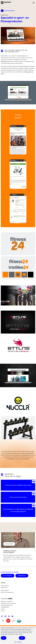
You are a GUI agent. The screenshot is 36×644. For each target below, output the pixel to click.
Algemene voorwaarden (7, 601)
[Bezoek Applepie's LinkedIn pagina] (9, 616)
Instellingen (18, 642)
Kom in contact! (9, 544)
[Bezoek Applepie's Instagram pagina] (5, 616)
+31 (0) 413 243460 (8, 576)
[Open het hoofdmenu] (34, 3)
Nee (22, 638)
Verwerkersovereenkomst (7, 605)
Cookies (3, 611)
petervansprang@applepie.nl (9, 540)
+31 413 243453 (6, 539)
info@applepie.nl (22, 576)
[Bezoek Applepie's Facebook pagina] (2, 616)
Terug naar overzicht (9, 11)
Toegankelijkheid (5, 607)
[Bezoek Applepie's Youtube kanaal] (12, 616)
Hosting (3, 609)
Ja (4, 638)
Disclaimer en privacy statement (8, 603)
